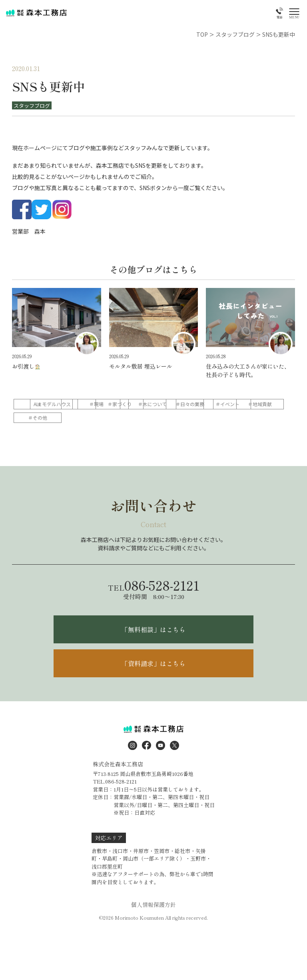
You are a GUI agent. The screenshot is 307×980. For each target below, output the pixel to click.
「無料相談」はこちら (153, 629)
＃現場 (140, 404)
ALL (38, 404)
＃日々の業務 (38, 418)
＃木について (242, 404)
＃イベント (89, 418)
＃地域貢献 (140, 418)
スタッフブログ (32, 106)
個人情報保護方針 (153, 905)
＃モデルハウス (89, 404)
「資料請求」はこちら (153, 663)
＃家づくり (191, 404)
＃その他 (191, 418)
